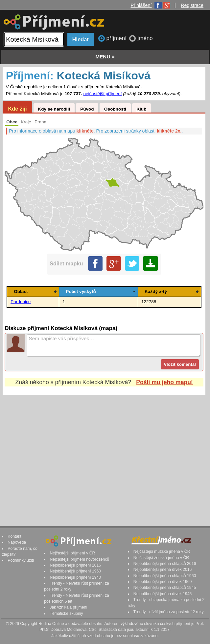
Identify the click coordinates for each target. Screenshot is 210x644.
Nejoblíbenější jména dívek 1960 (163, 582)
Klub (141, 109)
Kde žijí (17, 109)
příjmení (117, 38)
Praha (40, 122)
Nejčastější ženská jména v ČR (161, 558)
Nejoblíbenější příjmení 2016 (75, 565)
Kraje (26, 122)
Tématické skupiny (66, 613)
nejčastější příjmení (102, 94)
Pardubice (21, 302)
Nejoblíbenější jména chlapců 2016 (165, 564)
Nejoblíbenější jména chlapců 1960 (165, 576)
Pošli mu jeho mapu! (164, 382)
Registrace (192, 5)
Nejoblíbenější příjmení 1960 (75, 571)
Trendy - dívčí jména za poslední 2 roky (169, 612)
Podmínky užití (21, 560)
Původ (87, 109)
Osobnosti (115, 109)
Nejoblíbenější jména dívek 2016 (163, 570)
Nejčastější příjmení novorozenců (79, 559)
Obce (12, 122)
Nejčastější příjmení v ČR (72, 553)
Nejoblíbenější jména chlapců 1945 (165, 588)
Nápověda (17, 542)
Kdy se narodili (54, 109)
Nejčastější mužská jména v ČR (162, 551)
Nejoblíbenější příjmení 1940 (75, 577)
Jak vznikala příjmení (68, 607)
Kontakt (14, 536)
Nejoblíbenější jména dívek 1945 (163, 594)
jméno (145, 38)
